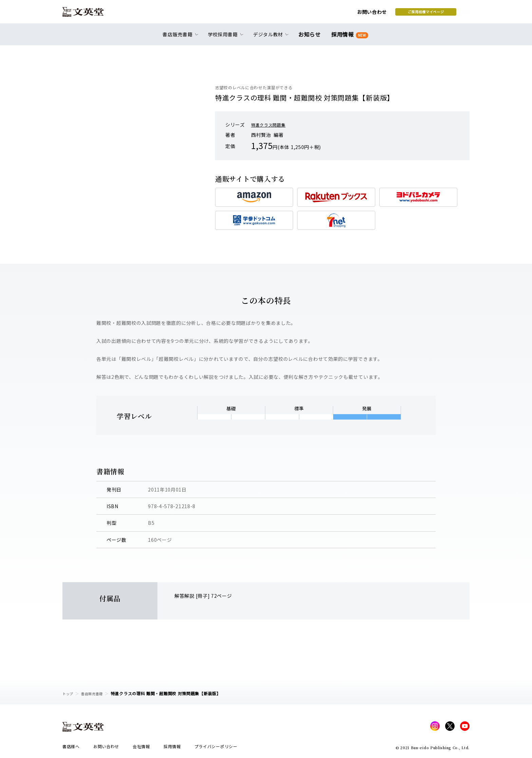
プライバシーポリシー (216, 748)
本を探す (439, 14)
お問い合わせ (317, 14)
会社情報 (141, 748)
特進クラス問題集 (271, 125)
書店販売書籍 (96, 693)
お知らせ (311, 38)
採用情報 (348, 38)
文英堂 (89, 14)
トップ (69, 693)
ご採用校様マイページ (371, 14)
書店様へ (71, 748)
